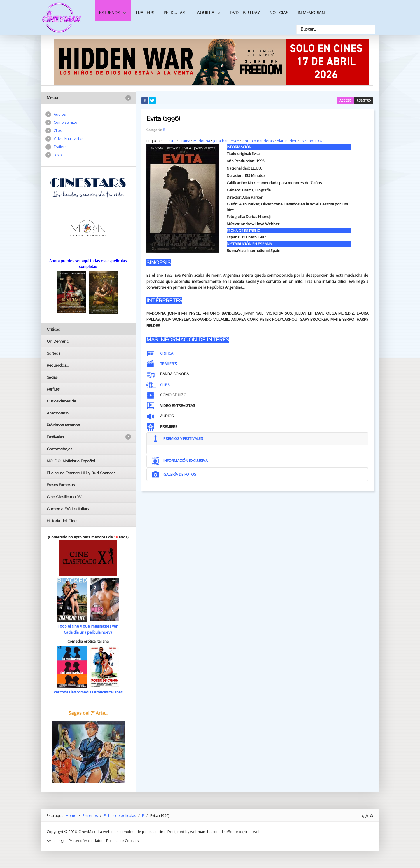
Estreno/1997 (312, 140)
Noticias (279, 13)
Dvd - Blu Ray (245, 13)
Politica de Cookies (123, 840)
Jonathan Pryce (226, 140)
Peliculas (174, 13)
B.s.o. (58, 156)
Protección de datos (86, 840)
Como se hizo (66, 123)
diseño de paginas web (241, 831)
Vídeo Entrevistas (69, 139)
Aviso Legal (56, 840)
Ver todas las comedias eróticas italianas (88, 692)
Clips (58, 131)
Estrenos (110, 13)
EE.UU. (170, 140)
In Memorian (311, 13)
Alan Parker (287, 140)
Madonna (202, 140)
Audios (60, 114)
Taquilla (204, 13)
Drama (184, 140)
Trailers (145, 13)
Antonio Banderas (258, 140)
